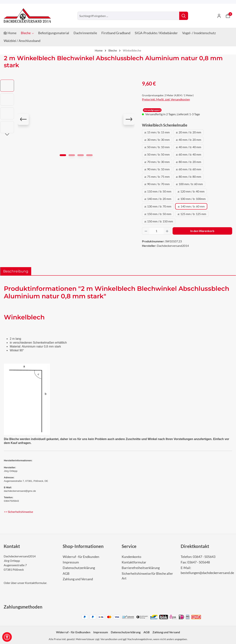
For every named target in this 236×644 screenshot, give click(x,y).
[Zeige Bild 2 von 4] (72, 155)
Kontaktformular (36, 583)
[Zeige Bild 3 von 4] (80, 155)
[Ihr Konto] (219, 16)
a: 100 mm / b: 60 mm (189, 184)
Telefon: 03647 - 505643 (198, 557)
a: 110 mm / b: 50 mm (158, 191)
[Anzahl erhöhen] (167, 231)
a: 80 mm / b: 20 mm (189, 162)
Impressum (71, 562)
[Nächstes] (129, 119)
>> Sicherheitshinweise (18, 512)
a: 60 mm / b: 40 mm (189, 154)
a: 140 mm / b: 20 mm (158, 199)
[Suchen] (184, 16)
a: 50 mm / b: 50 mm (157, 154)
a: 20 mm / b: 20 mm (189, 132)
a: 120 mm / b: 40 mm (191, 191)
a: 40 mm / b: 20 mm (189, 140)
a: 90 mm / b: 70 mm (157, 184)
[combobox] (128, 16)
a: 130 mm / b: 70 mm (158, 206)
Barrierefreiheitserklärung (141, 568)
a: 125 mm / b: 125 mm (192, 214)
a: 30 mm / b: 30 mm (157, 140)
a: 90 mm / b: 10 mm (157, 169)
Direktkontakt (195, 546)
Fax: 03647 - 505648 (195, 562)
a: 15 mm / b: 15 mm (157, 132)
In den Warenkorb (202, 231)
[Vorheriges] (23, 119)
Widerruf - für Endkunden (81, 557)
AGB (66, 574)
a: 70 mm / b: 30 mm (157, 162)
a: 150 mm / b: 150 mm (159, 221)
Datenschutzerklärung (79, 568)
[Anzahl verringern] (146, 231)
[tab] (16, 271)
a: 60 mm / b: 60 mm (189, 169)
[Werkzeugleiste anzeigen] (7, 637)
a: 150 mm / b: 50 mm (158, 214)
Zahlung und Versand (78, 579)
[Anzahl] (156, 231)
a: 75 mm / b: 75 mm (157, 177)
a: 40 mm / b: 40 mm (189, 147)
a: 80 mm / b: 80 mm (189, 177)
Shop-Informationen (83, 546)
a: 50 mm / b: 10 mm (157, 147)
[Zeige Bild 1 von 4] (63, 155)
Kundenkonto (131, 557)
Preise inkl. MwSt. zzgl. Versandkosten (166, 99)
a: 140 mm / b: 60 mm (191, 206)
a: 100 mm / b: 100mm (192, 199)
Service (129, 546)
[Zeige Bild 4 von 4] (89, 155)
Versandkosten (109, 639)
